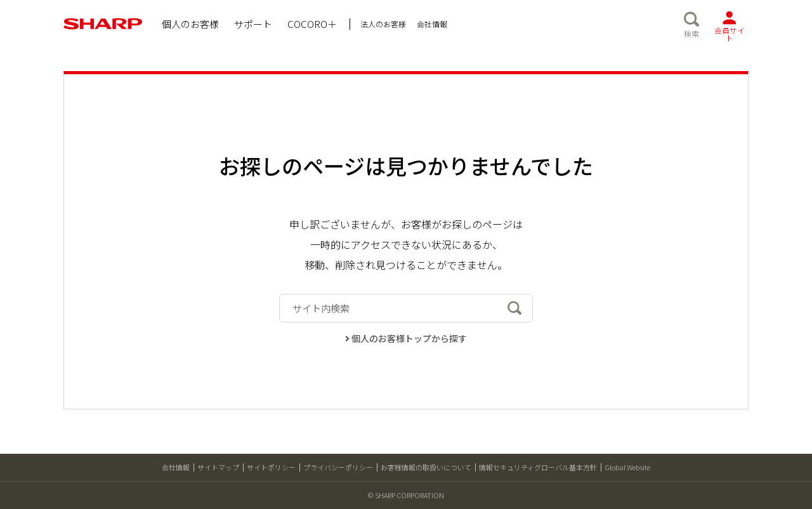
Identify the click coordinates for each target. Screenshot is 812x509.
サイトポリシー (271, 467)
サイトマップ (218, 467)
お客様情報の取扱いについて (426, 467)
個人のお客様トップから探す (406, 338)
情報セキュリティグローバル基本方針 (538, 467)
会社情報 (176, 467)
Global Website (627, 467)
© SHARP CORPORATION (406, 495)
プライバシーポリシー (338, 467)
